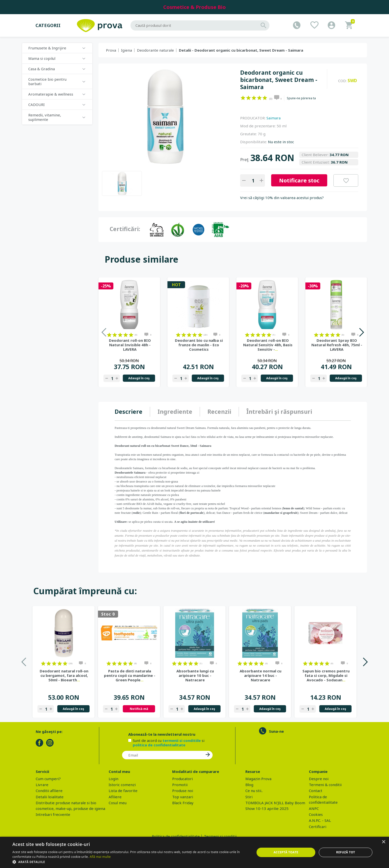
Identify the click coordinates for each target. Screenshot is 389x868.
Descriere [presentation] (129, 412)
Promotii (180, 785)
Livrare (42, 785)
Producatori (182, 779)
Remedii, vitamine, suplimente (45, 117)
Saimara (274, 118)
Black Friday (183, 803)
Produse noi (183, 791)
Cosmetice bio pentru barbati (47, 81)
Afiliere (115, 797)
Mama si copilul (42, 58)
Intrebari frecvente (53, 814)
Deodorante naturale (155, 50)
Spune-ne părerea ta (301, 98)
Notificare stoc (299, 180)
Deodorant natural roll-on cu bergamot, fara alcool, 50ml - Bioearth (64, 675)
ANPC (314, 808)
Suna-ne (276, 731)
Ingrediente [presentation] (175, 412)
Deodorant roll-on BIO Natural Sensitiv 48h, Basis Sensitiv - (268, 345)
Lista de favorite (123, 791)
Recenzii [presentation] (219, 412)
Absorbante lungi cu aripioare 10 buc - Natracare (195, 675)
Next (361, 332)
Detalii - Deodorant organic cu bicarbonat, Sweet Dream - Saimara (241, 50)
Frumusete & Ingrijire (47, 48)
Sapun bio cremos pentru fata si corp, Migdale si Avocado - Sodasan (326, 675)
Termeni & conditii (325, 785)
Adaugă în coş (139, 378)
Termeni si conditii (220, 836)
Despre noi (319, 779)
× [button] (383, 842)
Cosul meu (118, 803)
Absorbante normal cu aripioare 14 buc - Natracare (260, 675)
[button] (130, 862)
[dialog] (194, 852)
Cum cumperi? (48, 779)
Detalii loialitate (50, 797)
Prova (111, 50)
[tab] (132, 412)
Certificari (318, 827)
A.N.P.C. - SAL (320, 820)
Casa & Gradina (42, 69)
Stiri (249, 797)
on (243, 98)
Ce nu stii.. (254, 791)
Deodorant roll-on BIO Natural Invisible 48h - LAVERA (130, 345)
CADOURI (36, 104)
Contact (316, 791)
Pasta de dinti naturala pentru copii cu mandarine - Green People (130, 675)
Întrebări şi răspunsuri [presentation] (279, 412)
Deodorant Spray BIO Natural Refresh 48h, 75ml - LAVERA (337, 345)
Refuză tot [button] (346, 852)
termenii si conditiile (182, 740)
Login (113, 779)
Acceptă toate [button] (286, 852)
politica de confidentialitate (159, 745)
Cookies (316, 814)
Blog (249, 785)
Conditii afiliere (49, 791)
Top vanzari (183, 797)
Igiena (127, 50)
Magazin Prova (258, 779)
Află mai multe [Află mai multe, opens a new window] (100, 857)
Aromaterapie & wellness (51, 94)
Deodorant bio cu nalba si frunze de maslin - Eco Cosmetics (199, 345)
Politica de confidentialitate (176, 836)
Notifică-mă (139, 709)
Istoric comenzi (122, 785)
